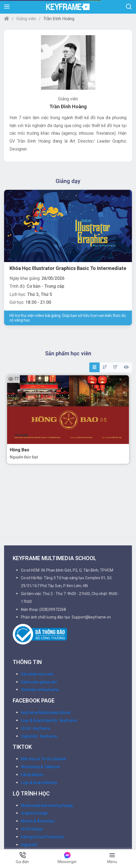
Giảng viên (26, 19)
